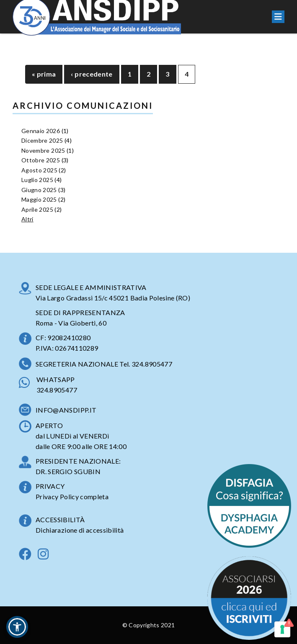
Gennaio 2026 (41, 131)
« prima (44, 74)
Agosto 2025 (39, 170)
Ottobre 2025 (41, 160)
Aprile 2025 (37, 209)
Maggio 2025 (39, 199)
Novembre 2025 (43, 150)
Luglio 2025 (37, 180)
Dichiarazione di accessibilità (80, 530)
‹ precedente (92, 74)
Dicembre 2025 (42, 140)
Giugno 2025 (39, 190)
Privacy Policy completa (72, 496)
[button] (17, 627)
